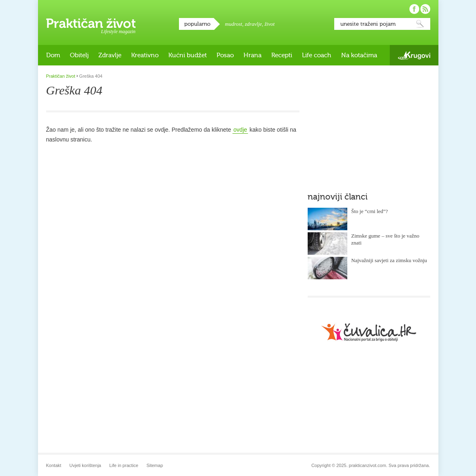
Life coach (317, 55)
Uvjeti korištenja (85, 465)
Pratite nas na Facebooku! (414, 9)
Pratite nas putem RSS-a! (425, 9)
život (270, 24)
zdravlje (253, 24)
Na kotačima (359, 55)
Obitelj (79, 55)
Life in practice (124, 465)
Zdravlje (110, 55)
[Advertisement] (369, 125)
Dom (53, 55)
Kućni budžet (188, 55)
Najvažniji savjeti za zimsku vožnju (389, 260)
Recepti (282, 55)
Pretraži (420, 24)
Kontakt (54, 465)
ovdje (240, 130)
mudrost (234, 24)
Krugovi (414, 55)
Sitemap (154, 465)
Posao (225, 55)
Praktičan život (91, 23)
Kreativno (145, 55)
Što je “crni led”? (370, 211)
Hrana (253, 55)
